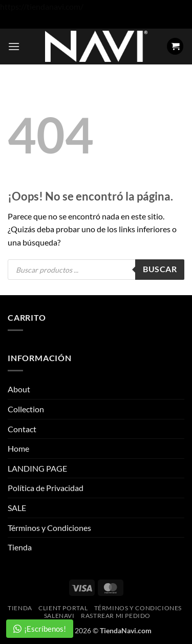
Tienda (20, 547)
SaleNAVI (59, 616)
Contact (22, 429)
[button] (14, 46)
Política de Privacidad (46, 488)
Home (18, 448)
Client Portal (63, 608)
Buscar (160, 269)
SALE (17, 508)
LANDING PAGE (37, 468)
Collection (26, 409)
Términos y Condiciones (49, 528)
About (19, 389)
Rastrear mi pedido (116, 616)
